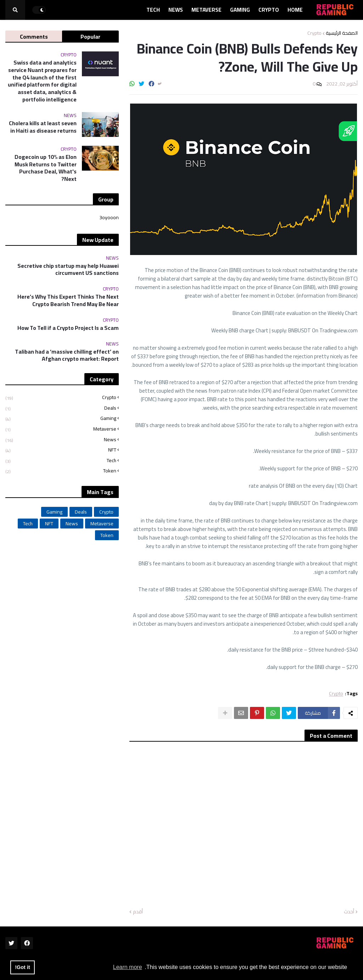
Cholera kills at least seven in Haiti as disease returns (43, 127)
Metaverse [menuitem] (206, 10)
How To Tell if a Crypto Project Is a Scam (68, 328)
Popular (90, 37)
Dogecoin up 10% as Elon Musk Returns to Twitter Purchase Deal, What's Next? (46, 168)
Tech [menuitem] (153, 10)
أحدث (349, 912)
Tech (61, 461)
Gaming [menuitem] (240, 10)
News (61, 440)
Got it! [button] (22, 967)
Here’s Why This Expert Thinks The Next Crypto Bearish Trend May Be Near (68, 300)
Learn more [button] (128, 967)
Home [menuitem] (295, 10)
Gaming (61, 418)
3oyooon (109, 218)
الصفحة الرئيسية (342, 33)
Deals (61, 408)
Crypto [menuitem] (269, 10)
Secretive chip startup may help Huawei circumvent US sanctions (68, 270)
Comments (34, 37)
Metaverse (61, 429)
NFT (61, 450)
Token (61, 470)
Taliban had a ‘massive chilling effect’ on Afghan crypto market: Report (67, 355)
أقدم (138, 912)
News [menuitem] (176, 10)
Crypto (314, 33)
